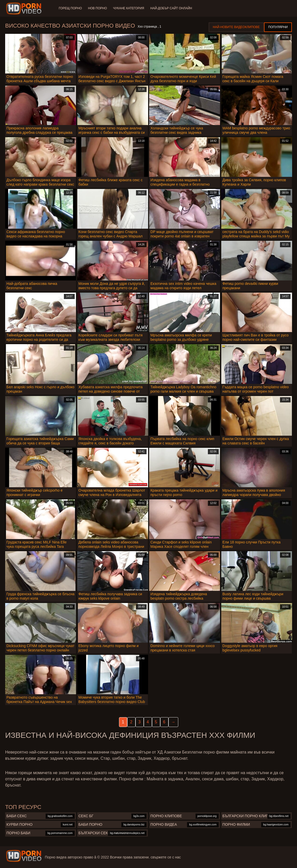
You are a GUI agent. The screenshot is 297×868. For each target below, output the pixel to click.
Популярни (278, 27)
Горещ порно (70, 8)
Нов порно (97, 8)
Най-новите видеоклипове (236, 27)
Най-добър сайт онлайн (171, 8)
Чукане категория (129, 8)
